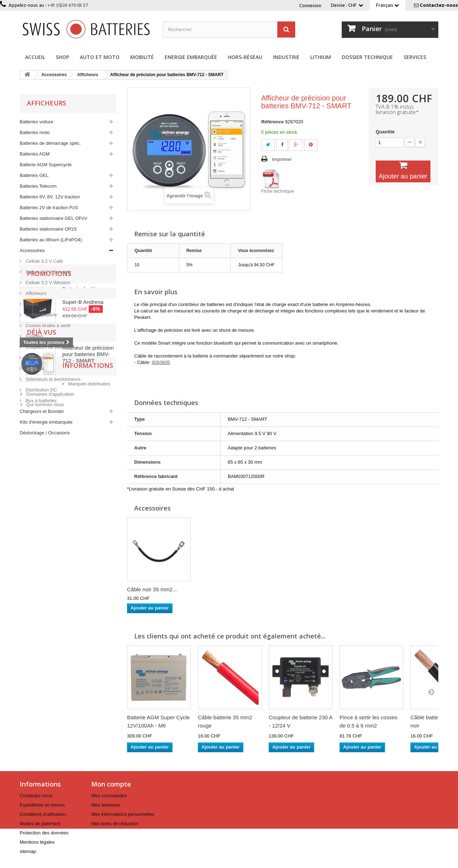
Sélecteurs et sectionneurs (52, 379)
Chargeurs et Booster (42, 411)
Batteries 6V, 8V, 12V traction (50, 197)
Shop (62, 57)
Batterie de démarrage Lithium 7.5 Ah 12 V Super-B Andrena (89, 480)
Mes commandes (109, 796)
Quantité (385, 132)
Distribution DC (41, 390)
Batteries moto (35, 132)
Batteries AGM (35, 154)
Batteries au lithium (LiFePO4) (51, 240)
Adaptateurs (38, 358)
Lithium (321, 57)
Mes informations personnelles (123, 814)
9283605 (161, 362)
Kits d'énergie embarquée (46, 422)
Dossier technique (367, 57)
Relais (31, 304)
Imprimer (282, 159)
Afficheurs (35, 293)
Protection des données (44, 833)
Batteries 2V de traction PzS (49, 208)
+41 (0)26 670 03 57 (68, 5)
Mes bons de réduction (115, 823)
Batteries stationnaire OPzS (48, 229)
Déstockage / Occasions (45, 433)
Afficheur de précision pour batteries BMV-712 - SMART (88, 573)
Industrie (286, 57)
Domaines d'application (50, 646)
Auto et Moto (100, 57)
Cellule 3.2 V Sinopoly (48, 272)
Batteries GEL (34, 175)
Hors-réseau (245, 57)
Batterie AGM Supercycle (46, 165)
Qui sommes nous (44, 657)
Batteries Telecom (38, 186)
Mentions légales (37, 842)
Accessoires (32, 250)
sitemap (28, 851)
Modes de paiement (40, 823)
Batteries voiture (36, 122)
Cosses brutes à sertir (48, 325)
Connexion (310, 5)
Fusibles (34, 336)
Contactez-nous (439, 5)
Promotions (49, 458)
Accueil (35, 57)
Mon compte (111, 784)
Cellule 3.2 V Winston (47, 283)
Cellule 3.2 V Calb (44, 261)
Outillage (34, 368)
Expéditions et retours (42, 805)
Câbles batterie (41, 315)
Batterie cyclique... (149, 589)
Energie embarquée (191, 57)
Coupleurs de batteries (48, 347)
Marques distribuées (47, 636)
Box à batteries (40, 401)
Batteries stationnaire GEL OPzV (53, 218)
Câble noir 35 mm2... (223, 589)
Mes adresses (106, 805)
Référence (272, 122)
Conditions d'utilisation (43, 814)
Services (415, 57)
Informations (52, 620)
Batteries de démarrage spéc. (50, 143)
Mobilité (142, 57)
